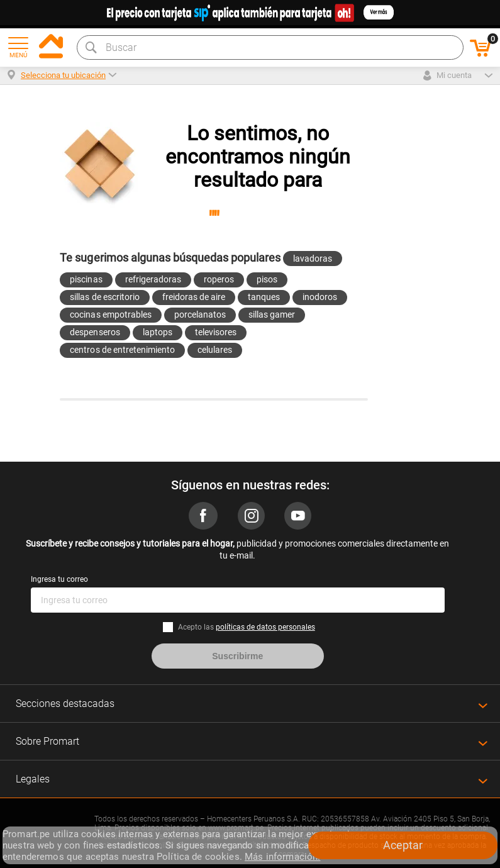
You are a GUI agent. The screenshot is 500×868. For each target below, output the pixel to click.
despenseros (95, 332)
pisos (267, 279)
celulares (215, 350)
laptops (158, 332)
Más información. (282, 857)
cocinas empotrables (110, 314)
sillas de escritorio (104, 297)
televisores (216, 332)
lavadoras (313, 259)
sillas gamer (272, 314)
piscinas (86, 279)
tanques (264, 297)
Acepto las (247, 627)
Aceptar (403, 845)
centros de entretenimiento (122, 350)
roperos (219, 279)
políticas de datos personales (265, 627)
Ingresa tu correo (59, 579)
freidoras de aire (194, 297)
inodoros (320, 297)
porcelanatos (200, 314)
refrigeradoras (153, 279)
